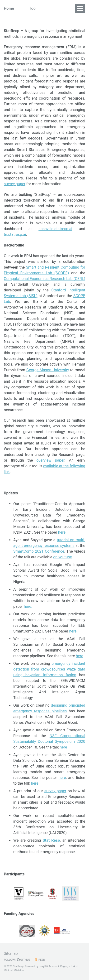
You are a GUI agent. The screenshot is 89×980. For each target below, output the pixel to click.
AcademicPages (58, 966)
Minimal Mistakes (14, 970)
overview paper (51, 460)
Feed (40, 960)
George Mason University (48, 370)
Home (9, 8)
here (79, 656)
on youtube (63, 557)
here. (62, 532)
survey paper (15, 184)
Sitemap (11, 953)
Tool (33, 8)
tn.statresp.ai (15, 234)
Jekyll (42, 966)
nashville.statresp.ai (55, 229)
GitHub (24, 960)
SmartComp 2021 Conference (39, 551)
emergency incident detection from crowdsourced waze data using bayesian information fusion (49, 669)
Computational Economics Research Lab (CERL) (44, 279)
